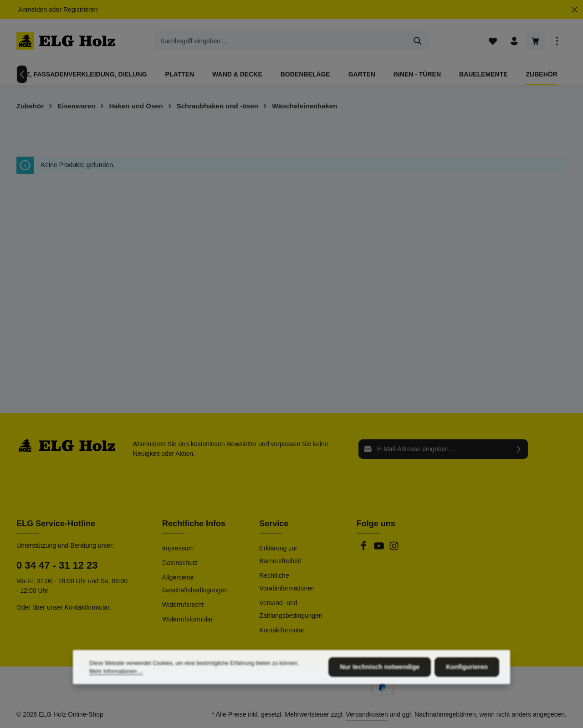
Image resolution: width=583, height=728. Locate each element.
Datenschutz (180, 563)
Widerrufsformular (187, 619)
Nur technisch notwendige (380, 695)
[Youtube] (380, 549)
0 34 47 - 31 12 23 (57, 565)
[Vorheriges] (22, 74)
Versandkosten (367, 714)
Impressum (178, 548)
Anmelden (33, 10)
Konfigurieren (467, 695)
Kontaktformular (87, 607)
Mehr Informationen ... (116, 699)
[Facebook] (364, 549)
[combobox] (281, 41)
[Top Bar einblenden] (557, 41)
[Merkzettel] (493, 41)
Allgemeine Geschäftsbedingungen (195, 584)
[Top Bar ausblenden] (575, 10)
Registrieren (80, 10)
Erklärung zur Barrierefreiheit (280, 555)
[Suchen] (418, 41)
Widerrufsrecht (183, 605)
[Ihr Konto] (514, 41)
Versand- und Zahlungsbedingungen (291, 609)
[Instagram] (394, 549)
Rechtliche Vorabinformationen (287, 582)
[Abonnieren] (519, 449)
